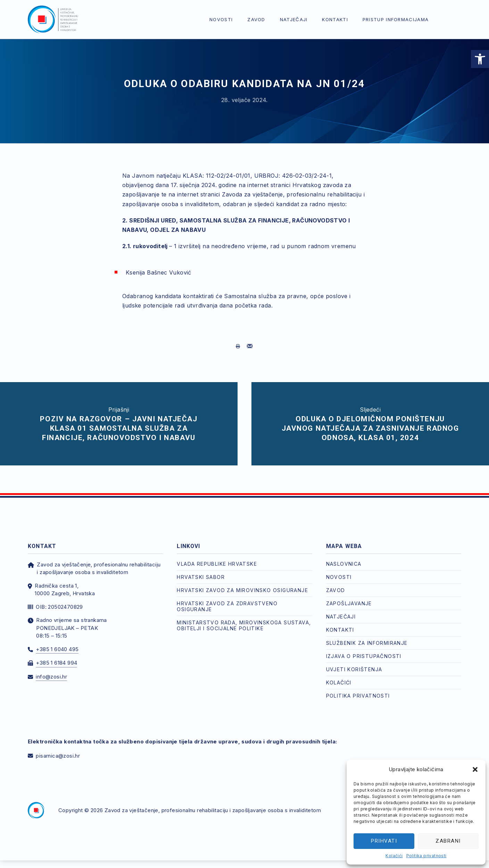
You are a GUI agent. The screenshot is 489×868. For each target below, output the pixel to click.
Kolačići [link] (394, 856)
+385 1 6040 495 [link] (57, 649)
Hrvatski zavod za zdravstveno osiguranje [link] (227, 606)
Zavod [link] (256, 19)
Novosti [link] (221, 19)
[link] (480, 59)
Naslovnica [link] (344, 564)
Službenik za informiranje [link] (367, 643)
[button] (475, 769)
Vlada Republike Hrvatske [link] (217, 564)
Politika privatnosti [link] (426, 856)
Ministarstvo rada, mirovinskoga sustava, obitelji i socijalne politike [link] (244, 625)
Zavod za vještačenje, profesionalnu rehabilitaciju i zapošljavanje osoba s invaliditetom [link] (213, 810)
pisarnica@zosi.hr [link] (58, 756)
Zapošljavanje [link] (349, 603)
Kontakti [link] (335, 19)
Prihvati (384, 841)
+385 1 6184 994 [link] (56, 663)
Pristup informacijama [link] (396, 19)
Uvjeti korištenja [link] (354, 669)
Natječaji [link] (294, 19)
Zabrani (448, 841)
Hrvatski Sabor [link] (201, 577)
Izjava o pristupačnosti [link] (364, 656)
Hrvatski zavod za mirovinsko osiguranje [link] (242, 590)
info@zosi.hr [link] (51, 677)
